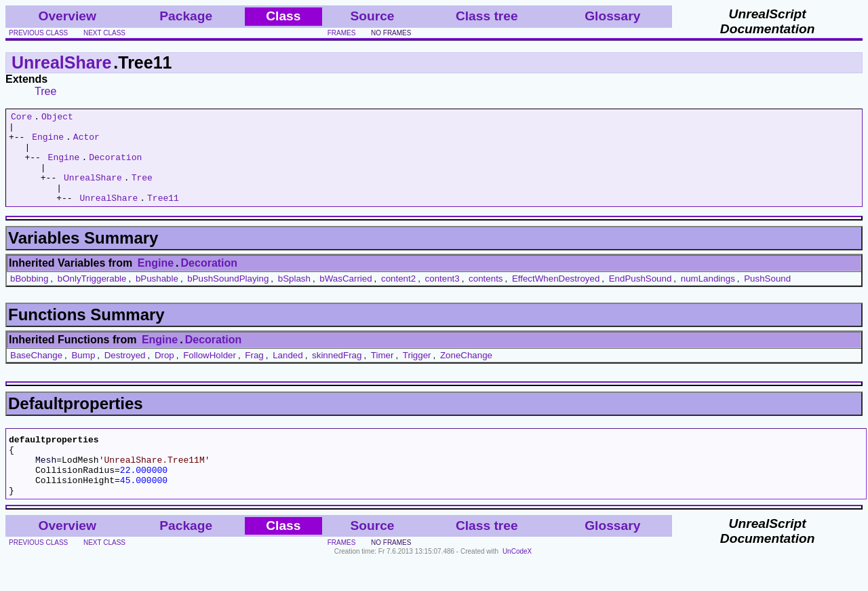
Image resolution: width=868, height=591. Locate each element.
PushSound (767, 297)
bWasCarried (346, 297)
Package (186, 16)
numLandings (708, 297)
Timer (382, 374)
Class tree (487, 16)
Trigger (417, 374)
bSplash (294, 297)
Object (57, 118)
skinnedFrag (337, 374)
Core (21, 118)
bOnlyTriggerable (92, 297)
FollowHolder (210, 374)
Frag (254, 374)
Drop (164, 374)
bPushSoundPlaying (228, 297)
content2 (398, 297)
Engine (48, 142)
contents (486, 297)
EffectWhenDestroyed (556, 297)
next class (104, 33)
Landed (288, 374)
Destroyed (125, 374)
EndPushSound (640, 297)
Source (372, 16)
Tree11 (163, 216)
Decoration (115, 167)
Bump (83, 374)
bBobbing (29, 297)
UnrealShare (61, 62)
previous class (38, 33)
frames (342, 33)
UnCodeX (517, 582)
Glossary (612, 16)
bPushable (157, 297)
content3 (442, 297)
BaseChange (36, 374)
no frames (391, 33)
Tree (45, 91)
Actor (86, 142)
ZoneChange (466, 374)
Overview (67, 16)
